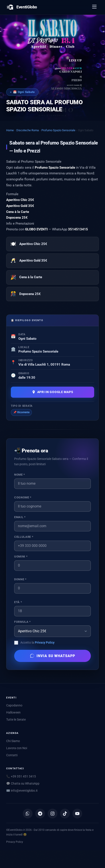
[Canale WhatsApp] (28, 814)
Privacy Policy (45, 642)
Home (10, 130)
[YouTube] (77, 814)
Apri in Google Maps (53, 392)
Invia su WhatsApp (52, 656)
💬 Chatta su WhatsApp (23, 783)
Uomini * (21, 556)
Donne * (20, 579)
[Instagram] (52, 814)
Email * (20, 517)
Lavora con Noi (17, 748)
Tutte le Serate (16, 719)
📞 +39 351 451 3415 (21, 776)
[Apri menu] (95, 7)
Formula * (22, 622)
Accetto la (37, 642)
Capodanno (14, 705)
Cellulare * (24, 537)
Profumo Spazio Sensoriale (58, 130)
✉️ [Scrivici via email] (22, 791)
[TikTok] (65, 814)
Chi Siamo (13, 741)
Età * (18, 602)
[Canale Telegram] (40, 814)
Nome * (20, 475)
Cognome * (23, 497)
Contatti (12, 755)
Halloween (13, 712)
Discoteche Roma (28, 130)
